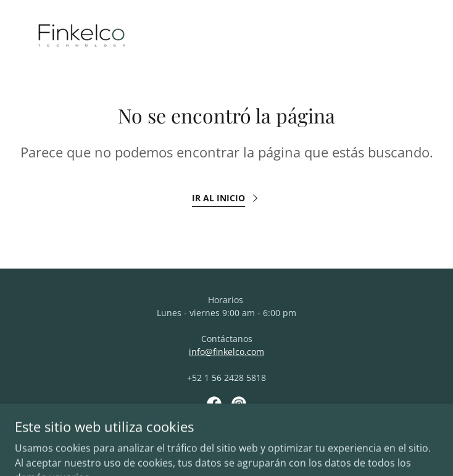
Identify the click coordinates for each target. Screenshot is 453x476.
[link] (81, 40)
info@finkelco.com (226, 352)
